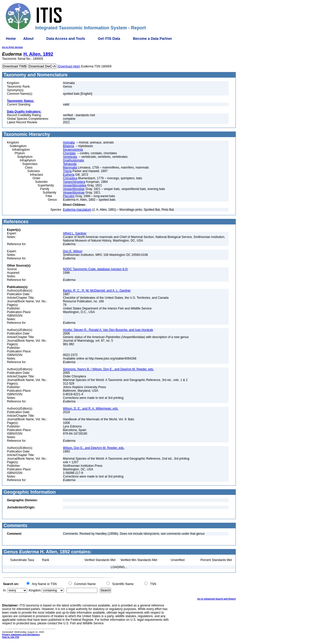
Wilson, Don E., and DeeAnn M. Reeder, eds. (94, 448)
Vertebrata (70, 157)
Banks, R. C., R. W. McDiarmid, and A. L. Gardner (97, 291)
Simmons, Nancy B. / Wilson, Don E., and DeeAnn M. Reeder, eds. (108, 369)
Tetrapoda (70, 164)
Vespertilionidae (74, 189)
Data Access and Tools (66, 39)
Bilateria (68, 146)
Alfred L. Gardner (75, 233)
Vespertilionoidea (74, 185)
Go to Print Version (13, 47)
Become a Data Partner (152, 39)
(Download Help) (69, 66)
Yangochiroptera (74, 182)
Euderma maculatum (77, 210)
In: (5, 590)
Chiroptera (70, 178)
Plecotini (69, 196)
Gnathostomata (73, 160)
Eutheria (69, 175)
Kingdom (35, 590)
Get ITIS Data (109, 39)
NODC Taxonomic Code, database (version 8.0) (95, 269)
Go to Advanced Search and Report (217, 599)
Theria (67, 171)
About (28, 39)
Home (11, 39)
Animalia (69, 142)
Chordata (69, 153)
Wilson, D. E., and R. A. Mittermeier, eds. (91, 409)
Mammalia (70, 168)
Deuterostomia (73, 150)
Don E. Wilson (73, 251)
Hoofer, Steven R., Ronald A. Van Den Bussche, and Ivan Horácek (108, 330)
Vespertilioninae (74, 193)
